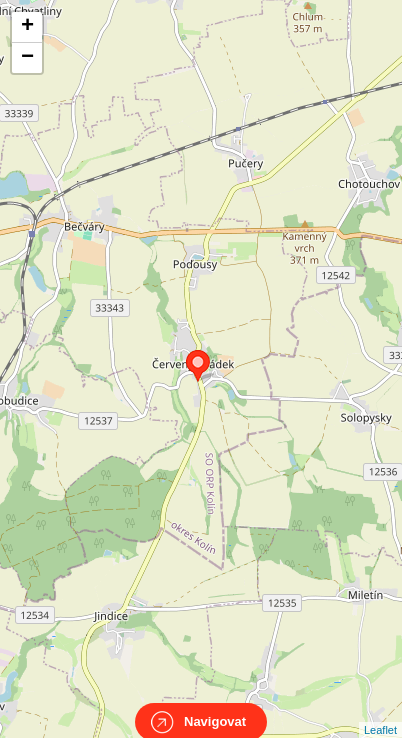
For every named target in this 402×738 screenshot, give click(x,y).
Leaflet (380, 712)
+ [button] (27, 27)
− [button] (27, 58)
